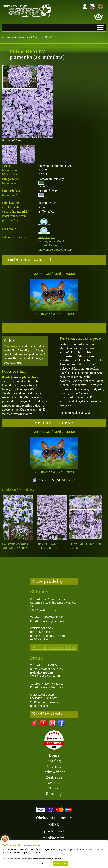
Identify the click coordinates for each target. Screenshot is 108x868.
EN (100, 6)
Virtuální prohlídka (54, 648)
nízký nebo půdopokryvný (55, 250)
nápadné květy (48, 246)
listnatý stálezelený (51, 242)
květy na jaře (47, 237)
